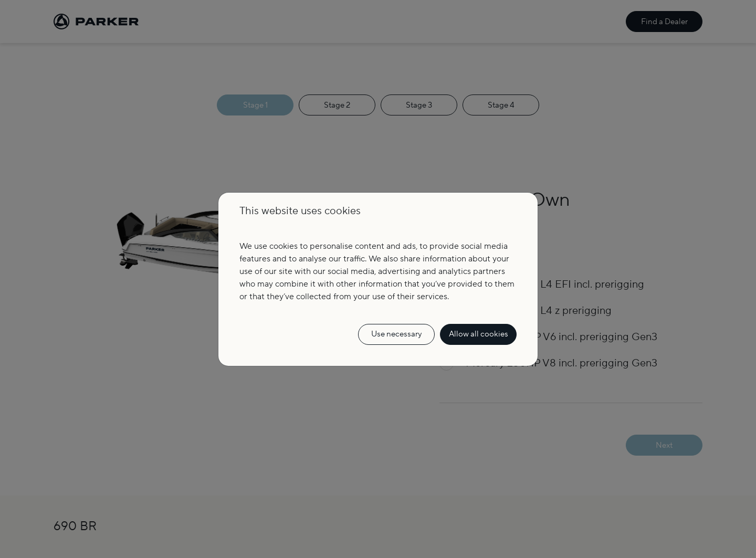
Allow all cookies (479, 334)
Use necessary (396, 334)
